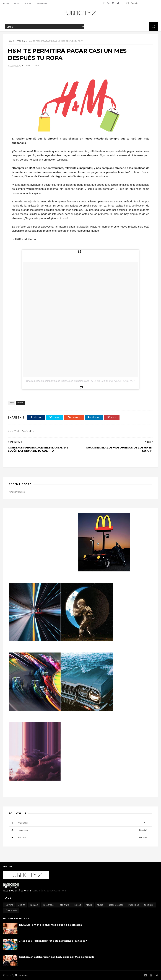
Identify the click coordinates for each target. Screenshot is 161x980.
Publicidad (134, 905)
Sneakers (149, 905)
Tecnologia (11, 910)
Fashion (21, 41)
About (17, 3)
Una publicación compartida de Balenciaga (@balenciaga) (58, 381)
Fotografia (48, 905)
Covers (9, 905)
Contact (28, 3)
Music (100, 905)
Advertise (42, 3)
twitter (78, 838)
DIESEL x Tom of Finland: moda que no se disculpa (51, 925)
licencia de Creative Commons (49, 891)
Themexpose (22, 975)
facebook (78, 823)
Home (6, 3)
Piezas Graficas (116, 905)
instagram (78, 830)
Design (21, 905)
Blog (12, 891)
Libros (78, 905)
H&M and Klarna (25, 239)
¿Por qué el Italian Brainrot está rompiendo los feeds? (53, 941)
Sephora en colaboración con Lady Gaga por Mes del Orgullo (57, 957)
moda (89, 905)
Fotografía (64, 905)
